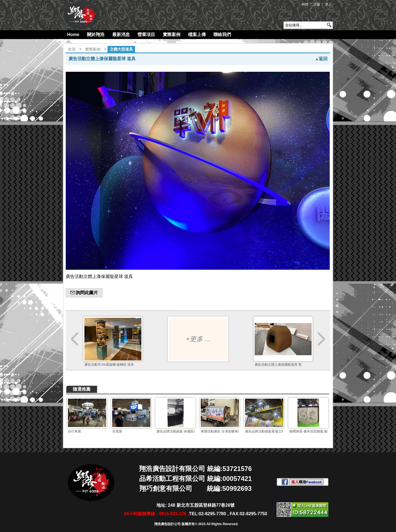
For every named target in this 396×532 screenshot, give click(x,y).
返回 (321, 59)
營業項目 (146, 35)
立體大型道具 (121, 49)
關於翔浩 (96, 35)
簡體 (305, 4)
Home (73, 35)
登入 (328, 4)
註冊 (317, 4)
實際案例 (172, 35)
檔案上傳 (197, 35)
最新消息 (121, 35)
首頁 (72, 49)
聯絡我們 (222, 35)
